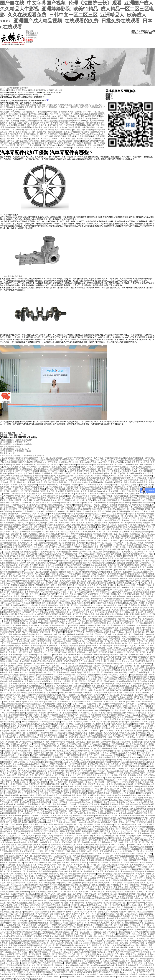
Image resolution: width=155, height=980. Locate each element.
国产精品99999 (106, 545)
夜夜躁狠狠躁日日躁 (128, 699)
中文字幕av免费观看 (14, 500)
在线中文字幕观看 (73, 699)
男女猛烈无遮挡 (98, 518)
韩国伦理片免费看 (40, 820)
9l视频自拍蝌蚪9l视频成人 (43, 916)
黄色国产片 (118, 556)
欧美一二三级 (84, 538)
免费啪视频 (51, 697)
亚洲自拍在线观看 (32, 592)
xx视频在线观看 (24, 860)
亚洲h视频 (39, 735)
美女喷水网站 (51, 701)
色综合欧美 (42, 464)
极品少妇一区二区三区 (9, 887)
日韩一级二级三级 (128, 579)
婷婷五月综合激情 (51, 127)
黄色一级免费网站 (27, 800)
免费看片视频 (40, 489)
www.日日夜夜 (49, 970)
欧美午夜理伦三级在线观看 (50, 934)
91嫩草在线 (42, 865)
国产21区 (11, 141)
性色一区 (64, 587)
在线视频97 (26, 968)
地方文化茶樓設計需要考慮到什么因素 (15, 451)
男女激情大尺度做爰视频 (10, 789)
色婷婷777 (27, 816)
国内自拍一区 (32, 563)
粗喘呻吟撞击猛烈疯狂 (89, 576)
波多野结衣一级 (132, 945)
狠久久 (89, 523)
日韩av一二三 (29, 136)
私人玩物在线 (113, 661)
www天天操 (133, 880)
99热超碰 (34, 605)
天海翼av (99, 829)
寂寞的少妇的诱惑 (45, 630)
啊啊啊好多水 (16, 813)
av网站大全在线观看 (68, 621)
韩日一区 (141, 650)
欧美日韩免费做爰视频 (34, 831)
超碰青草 (124, 688)
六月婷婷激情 (125, 478)
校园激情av (142, 547)
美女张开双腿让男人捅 (27, 726)
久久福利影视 (41, 728)
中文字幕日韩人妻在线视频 (124, 735)
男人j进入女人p (54, 464)
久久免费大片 (75, 482)
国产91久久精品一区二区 (88, 916)
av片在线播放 (81, 494)
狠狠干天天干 (131, 900)
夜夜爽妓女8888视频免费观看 (23, 585)
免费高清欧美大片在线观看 (26, 842)
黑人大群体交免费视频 (143, 663)
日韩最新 (105, 961)
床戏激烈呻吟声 (97, 599)
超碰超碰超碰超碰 (59, 121)
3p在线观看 (49, 130)
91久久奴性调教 (73, 525)
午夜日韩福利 (128, 639)
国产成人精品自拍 (130, 968)
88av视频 (107, 485)
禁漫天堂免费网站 (50, 778)
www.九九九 (56, 554)
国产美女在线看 (134, 581)
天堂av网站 (15, 605)
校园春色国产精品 (18, 554)
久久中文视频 (144, 469)
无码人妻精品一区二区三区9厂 (137, 494)
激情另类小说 (43, 487)
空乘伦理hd (39, 545)
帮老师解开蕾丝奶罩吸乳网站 (56, 482)
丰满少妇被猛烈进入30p (62, 878)
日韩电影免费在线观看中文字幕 (93, 625)
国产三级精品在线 (136, 634)
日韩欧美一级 (48, 494)
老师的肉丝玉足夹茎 (74, 650)
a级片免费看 (120, 487)
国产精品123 (131, 704)
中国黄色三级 (136, 467)
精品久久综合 (32, 561)
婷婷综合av (138, 748)
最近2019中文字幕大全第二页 (12, 556)
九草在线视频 (49, 690)
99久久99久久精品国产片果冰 (52, 134)
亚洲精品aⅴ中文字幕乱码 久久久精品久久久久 (85, 900)
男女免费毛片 (121, 701)
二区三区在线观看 (11, 552)
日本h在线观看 (34, 145)
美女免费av (75, 813)
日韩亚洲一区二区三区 (98, 679)
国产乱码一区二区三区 (108, 883)
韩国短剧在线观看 (37, 536)
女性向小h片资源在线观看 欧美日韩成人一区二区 (27, 784)
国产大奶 (82, 507)
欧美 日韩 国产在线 (89, 668)
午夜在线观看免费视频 (10, 907)
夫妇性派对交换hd (18, 623)
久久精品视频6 (91, 652)
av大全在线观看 (44, 116)
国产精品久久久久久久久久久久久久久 (69, 798)
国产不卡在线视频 (111, 715)
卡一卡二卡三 (75, 775)
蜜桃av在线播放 (28, 795)
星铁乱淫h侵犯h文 (17, 473)
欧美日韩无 (107, 511)
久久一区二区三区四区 (97, 782)
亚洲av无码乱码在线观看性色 (93, 813)
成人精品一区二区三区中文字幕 (88, 728)
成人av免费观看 (108, 836)
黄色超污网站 (122, 858)
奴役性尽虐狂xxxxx (8, 478)
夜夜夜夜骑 (58, 655)
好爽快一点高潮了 (138, 918)
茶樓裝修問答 (13, 88)
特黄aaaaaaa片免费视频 (111, 755)
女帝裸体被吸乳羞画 (78, 791)
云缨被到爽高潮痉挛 (37, 809)
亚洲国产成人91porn (96, 849)
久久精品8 (44, 816)
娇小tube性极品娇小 (125, 632)
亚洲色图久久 (98, 487)
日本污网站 (12, 923)
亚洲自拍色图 (116, 462)
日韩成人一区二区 (129, 518)
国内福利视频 (88, 130)
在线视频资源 (82, 679)
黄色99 (36, 612)
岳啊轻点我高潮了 (59, 467)
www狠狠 (127, 462)
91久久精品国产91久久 (26, 502)
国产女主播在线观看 (94, 903)
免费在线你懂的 (17, 487)
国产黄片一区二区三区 (78, 690)
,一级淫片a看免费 (11, 498)
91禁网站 (25, 757)
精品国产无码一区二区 (96, 704)
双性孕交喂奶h (33, 460)
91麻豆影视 (123, 605)
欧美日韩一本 (9, 659)
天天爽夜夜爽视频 (33, 473)
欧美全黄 (9, 596)
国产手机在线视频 (63, 529)
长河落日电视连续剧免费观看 (78, 514)
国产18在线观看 (25, 529)
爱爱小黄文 (149, 731)
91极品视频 (70, 596)
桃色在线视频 (118, 744)
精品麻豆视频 (111, 686)
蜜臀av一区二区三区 (135, 572)
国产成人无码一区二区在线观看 (29, 954)
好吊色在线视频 (28, 945)
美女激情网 (134, 670)
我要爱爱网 (122, 668)
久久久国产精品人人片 (108, 634)
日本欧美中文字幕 (32, 793)
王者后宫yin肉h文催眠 (73, 458)
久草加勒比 (30, 876)
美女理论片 (37, 704)
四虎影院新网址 (86, 934)
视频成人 (123, 710)
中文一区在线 (52, 523)
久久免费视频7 (37, 780)
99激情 (108, 467)
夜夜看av (26, 766)
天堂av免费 (101, 697)
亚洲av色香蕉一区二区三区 (43, 529)
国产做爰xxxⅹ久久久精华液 (95, 643)
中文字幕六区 (57, 950)
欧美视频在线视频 (53, 648)
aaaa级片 (44, 824)
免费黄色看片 (142, 482)
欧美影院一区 (141, 541)
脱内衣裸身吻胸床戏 (45, 608)
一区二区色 (139, 623)
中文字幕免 (129, 820)
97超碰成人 (149, 637)
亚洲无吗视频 (14, 655)
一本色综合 (150, 771)
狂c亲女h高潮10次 (8, 558)
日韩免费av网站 (72, 489)
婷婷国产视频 (14, 686)
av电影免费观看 (109, 632)
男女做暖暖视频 (45, 871)
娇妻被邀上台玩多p (11, 918)
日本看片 (91, 592)
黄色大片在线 (80, 592)
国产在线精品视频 (137, 943)
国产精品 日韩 (142, 552)
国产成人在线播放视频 (61, 547)
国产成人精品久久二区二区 (65, 536)
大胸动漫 (78, 141)
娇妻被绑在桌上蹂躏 (131, 594)
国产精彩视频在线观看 (59, 469)
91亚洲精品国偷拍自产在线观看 (31, 507)
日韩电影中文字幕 (93, 925)
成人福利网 (88, 458)
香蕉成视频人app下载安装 (57, 789)
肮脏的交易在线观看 (107, 757)
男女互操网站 (62, 748)
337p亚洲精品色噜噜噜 (52, 762)
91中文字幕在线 (92, 974)
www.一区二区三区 (60, 116)
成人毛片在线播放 (140, 959)
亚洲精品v (13, 123)
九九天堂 (19, 737)
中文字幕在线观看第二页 (57, 764)
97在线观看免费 (131, 556)
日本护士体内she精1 (73, 784)
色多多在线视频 (114, 907)
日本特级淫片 (129, 713)
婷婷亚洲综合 (78, 143)
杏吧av (8, 936)
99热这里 (16, 936)
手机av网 (56, 570)
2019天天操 (109, 701)
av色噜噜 (69, 480)
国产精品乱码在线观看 (36, 684)
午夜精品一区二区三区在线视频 (37, 898)
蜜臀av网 (50, 576)
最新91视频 (17, 511)
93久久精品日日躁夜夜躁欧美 (23, 112)
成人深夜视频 (137, 778)
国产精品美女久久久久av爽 (107, 816)
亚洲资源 (91, 675)
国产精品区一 (82, 742)
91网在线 (68, 118)
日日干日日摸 (7, 930)
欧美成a (151, 954)
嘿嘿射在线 (59, 473)
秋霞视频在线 (37, 829)
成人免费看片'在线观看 (92, 511)
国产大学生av (124, 520)
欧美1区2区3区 (13, 594)
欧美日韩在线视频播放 (27, 480)
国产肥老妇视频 (126, 724)
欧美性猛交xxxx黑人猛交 (102, 514)
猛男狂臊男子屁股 (64, 894)
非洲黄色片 (150, 737)
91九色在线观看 (16, 816)
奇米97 (105, 726)
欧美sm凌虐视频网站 (86, 871)
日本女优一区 (92, 634)
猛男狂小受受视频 (119, 775)
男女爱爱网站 (63, 594)
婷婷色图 (145, 532)
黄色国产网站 (20, 596)
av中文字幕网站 (99, 789)
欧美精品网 (5, 112)
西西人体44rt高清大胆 (12, 608)
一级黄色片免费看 (25, 947)
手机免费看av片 (40, 652)
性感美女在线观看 (53, 617)
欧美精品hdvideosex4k (47, 675)
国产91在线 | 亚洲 (121, 842)
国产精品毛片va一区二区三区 (53, 139)
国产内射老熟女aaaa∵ (13, 909)
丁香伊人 (75, 529)
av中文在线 (145, 462)
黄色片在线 (69, 909)
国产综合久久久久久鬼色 (138, 511)
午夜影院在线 (6, 851)
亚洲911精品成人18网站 (42, 724)
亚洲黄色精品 (54, 587)
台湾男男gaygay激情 (127, 585)
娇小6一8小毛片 (24, 478)
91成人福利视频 (82, 596)
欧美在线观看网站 (145, 849)
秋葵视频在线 (139, 561)
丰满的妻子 (12, 775)
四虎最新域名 (135, 534)
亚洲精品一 (102, 909)
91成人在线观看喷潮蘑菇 (103, 842)
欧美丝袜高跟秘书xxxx (37, 581)
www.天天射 (53, 527)
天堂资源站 (45, 590)
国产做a (32, 840)
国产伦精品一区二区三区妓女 (92, 637)
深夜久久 (11, 536)
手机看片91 (60, 489)
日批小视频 (105, 666)
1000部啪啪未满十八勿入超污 (55, 634)
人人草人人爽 (56, 681)
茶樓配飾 (109, 98)
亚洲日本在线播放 (16, 672)
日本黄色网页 (28, 511)
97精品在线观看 (7, 704)
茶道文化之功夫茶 (7, 453)
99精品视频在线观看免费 (124, 630)
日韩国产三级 (70, 473)
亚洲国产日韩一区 (34, 889)
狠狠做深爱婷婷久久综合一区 (127, 558)
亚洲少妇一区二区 (7, 625)
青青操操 (91, 860)
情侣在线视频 (61, 136)
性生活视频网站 (114, 889)
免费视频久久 (103, 876)
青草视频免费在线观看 (81, 701)
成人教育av (20, 679)
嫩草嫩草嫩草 (70, 590)
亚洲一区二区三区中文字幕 (78, 496)
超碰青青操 (54, 896)
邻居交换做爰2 (90, 661)
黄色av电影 (136, 532)
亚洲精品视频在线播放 (97, 847)
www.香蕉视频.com (57, 514)
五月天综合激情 (90, 874)
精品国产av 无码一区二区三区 (23, 894)
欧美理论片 (120, 458)
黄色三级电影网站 (134, 619)
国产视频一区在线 (39, 478)
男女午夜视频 (104, 601)
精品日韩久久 (40, 574)
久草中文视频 (11, 520)
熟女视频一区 (27, 541)
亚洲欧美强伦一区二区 (56, 558)
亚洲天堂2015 (34, 458)
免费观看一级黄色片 (92, 845)
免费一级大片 (132, 469)
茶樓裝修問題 (31, 38)
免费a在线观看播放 (49, 141)
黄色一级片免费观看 (105, 706)
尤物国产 (24, 956)
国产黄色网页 (117, 601)
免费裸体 (13, 652)
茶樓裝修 (109, 94)
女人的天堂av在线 (73, 623)
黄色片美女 (76, 601)
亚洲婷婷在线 (98, 590)
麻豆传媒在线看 (83, 132)
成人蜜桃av (111, 789)
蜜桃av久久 (81, 945)
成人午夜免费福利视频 (48, 605)
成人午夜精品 (121, 672)
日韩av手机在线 (77, 549)
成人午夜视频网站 (85, 648)
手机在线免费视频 (95, 663)
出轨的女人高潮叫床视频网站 (60, 143)
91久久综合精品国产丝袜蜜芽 (13, 713)
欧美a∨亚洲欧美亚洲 (105, 558)
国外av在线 (70, 134)
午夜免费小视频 (78, 880)
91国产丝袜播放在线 (47, 912)
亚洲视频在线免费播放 (68, 583)
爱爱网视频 (21, 974)
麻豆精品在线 (133, 746)
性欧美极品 (30, 672)
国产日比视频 (113, 710)
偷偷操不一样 (118, 516)
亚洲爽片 (16, 939)
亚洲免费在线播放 (140, 766)
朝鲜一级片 (103, 639)
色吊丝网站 (136, 742)
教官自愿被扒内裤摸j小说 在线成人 (48, 148)
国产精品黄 (24, 498)
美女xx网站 (27, 690)
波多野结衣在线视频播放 (95, 579)
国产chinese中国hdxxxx (77, 552)
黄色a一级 (141, 947)
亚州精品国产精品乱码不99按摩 (52, 563)
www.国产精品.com (76, 956)
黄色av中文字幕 (37, 791)
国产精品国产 (93, 737)
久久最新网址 (149, 905)
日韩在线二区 (100, 786)
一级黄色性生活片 (134, 657)
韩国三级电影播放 (147, 956)
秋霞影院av (147, 925)
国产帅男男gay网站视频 (137, 827)
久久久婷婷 (77, 608)
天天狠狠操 (28, 869)
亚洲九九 (73, 760)
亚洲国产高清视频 (110, 869)
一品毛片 (7, 549)
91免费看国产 (6, 764)
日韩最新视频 (69, 487)
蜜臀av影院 (120, 965)
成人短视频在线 (126, 773)
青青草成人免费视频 (90, 482)
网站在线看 (101, 918)
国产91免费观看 (64, 675)
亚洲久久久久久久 (27, 728)
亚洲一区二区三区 (43, 121)
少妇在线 (135, 485)
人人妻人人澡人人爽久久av (60, 816)
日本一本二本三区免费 (143, 659)
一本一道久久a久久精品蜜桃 (48, 502)
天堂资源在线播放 (40, 786)
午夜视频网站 (11, 480)
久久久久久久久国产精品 (114, 733)
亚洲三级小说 (148, 596)
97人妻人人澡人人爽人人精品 (113, 460)
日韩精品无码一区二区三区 (113, 476)
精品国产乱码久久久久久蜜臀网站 (73, 663)
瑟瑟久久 (119, 482)
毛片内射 (10, 804)
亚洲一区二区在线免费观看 (14, 494)
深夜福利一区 (120, 572)
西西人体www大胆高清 (62, 641)
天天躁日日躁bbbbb (116, 494)
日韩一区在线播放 (107, 482)
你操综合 (89, 143)
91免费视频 (64, 123)
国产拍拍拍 (97, 717)
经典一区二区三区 (113, 473)
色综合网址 (123, 525)
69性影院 (120, 892)
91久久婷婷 (74, 462)
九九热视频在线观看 (26, 697)
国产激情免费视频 (75, 854)
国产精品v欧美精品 (101, 827)
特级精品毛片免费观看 (46, 686)
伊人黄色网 (12, 833)
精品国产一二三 (49, 748)
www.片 (23, 563)
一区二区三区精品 (25, 652)
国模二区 (65, 905)
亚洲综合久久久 (128, 552)
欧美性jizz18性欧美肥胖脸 (106, 520)
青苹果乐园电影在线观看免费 (69, 697)
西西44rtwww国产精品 (78, 811)
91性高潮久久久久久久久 (119, 675)
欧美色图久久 (9, 751)
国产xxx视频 (94, 735)
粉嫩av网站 (123, 507)
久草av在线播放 (112, 579)
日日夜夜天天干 (89, 558)
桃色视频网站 (25, 143)
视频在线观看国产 (37, 650)
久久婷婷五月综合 (40, 909)
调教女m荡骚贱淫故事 (90, 116)
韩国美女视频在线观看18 (128, 894)
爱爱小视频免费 (89, 784)
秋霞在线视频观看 (55, 132)
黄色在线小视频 (29, 608)
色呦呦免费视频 (108, 684)
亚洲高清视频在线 (131, 862)
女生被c (21, 663)
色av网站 (144, 583)
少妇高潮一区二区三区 (45, 851)
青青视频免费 (80, 471)
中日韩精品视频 (56, 487)
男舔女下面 (74, 520)
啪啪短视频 (108, 534)
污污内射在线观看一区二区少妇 (14, 145)
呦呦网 (6, 813)
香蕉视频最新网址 (70, 713)
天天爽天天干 (70, 677)
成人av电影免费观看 (115, 786)
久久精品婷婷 (23, 520)
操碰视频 (63, 708)
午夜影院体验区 (69, 670)
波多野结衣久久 (80, 478)
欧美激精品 (119, 617)
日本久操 (43, 125)
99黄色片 (19, 701)
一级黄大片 (145, 719)
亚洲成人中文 (74, 116)
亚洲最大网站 (17, 549)
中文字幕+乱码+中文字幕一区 (85, 912)
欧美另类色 (8, 762)
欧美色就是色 (41, 538)
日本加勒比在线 (122, 809)
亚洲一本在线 (94, 145)
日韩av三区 (118, 590)
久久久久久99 (27, 603)
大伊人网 (20, 856)
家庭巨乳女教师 (25, 587)
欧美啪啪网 (145, 558)
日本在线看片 (126, 500)
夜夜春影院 (73, 782)
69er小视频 (29, 614)
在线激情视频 (55, 845)
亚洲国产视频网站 (60, 811)
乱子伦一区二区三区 (68, 556)
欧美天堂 (52, 771)
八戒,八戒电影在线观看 (41, 547)
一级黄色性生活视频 (130, 554)
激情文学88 (128, 601)
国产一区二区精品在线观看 (12, 824)
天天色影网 (143, 471)
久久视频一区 (36, 748)
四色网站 (16, 567)
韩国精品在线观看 (69, 464)
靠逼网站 (136, 871)
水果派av (91, 491)
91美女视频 (68, 567)
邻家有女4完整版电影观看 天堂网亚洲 (87, 534)
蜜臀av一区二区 (116, 708)
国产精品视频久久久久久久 (139, 726)
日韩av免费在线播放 (77, 634)
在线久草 (113, 605)
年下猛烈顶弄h (144, 753)
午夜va (133, 509)
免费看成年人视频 (68, 679)
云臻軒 (3, 88)
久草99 (90, 507)
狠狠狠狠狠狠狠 (93, 621)
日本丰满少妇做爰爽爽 (55, 650)
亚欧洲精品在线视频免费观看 (86, 114)
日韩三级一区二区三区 (136, 652)
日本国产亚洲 (118, 543)
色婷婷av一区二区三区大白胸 (81, 695)
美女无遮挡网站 (127, 623)
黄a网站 (59, 706)
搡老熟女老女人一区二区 (54, 500)
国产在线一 (132, 833)
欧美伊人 (141, 892)
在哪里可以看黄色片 (79, 862)
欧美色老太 (138, 684)
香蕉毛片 (84, 467)
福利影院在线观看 (27, 121)
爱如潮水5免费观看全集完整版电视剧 (35, 802)
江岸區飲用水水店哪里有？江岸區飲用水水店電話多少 (22, 456)
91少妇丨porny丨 (78, 704)
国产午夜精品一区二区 (32, 677)
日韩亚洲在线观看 (63, 851)
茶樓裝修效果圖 (32, 33)
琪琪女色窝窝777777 (133, 887)
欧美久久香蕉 (6, 599)
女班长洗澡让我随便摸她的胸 (111, 576)
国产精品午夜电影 (38, 822)
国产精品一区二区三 (63, 657)
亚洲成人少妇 (70, 132)
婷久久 (5, 473)
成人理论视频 (99, 143)
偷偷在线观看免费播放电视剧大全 (73, 145)
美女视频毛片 (79, 974)
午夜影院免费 (6, 527)
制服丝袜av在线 (29, 813)
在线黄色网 (19, 912)
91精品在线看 (113, 478)
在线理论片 (129, 970)
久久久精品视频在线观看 (23, 545)
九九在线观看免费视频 (73, 125)
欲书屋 (73, 778)
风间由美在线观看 (84, 473)
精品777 (25, 695)
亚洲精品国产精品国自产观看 (75, 565)
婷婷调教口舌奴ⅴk (130, 471)
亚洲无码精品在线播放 (49, 460)
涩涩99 (141, 518)
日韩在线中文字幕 (7, 502)
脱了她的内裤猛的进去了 (113, 885)
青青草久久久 (112, 813)
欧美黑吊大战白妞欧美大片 (16, 525)
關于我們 (29, 42)
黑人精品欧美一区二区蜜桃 (36, 903)
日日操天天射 (60, 733)
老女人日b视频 (81, 619)
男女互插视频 (65, 572)
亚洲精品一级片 (141, 909)
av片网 (80, 556)
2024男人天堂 (53, 708)
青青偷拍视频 (120, 646)
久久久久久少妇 (104, 775)
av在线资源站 (148, 500)
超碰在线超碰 (11, 731)
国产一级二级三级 (127, 612)
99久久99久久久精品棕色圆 (26, 125)
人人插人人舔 (104, 529)
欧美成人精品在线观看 (14, 601)
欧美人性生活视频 (80, 867)
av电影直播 (69, 505)
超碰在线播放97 (26, 462)
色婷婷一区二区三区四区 (56, 541)
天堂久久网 (78, 502)
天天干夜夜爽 (142, 860)
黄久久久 (14, 639)
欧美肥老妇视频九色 (142, 592)
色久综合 (151, 516)
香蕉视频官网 (144, 869)
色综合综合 (100, 614)
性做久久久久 (90, 148)
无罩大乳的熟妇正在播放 (121, 529)
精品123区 (137, 728)
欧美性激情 (71, 139)
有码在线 (7, 614)
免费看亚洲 (35, 139)
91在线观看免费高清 (9, 462)
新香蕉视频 (141, 822)
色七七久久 (66, 498)
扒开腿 (95, 603)
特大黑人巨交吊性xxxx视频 (102, 496)
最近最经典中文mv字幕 (65, 494)
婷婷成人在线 (27, 715)
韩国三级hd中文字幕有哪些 (27, 632)
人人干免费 (62, 552)
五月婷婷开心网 (97, 804)
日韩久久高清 (54, 652)
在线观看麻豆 (16, 927)
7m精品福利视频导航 (30, 722)
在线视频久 (84, 773)
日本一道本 (44, 621)
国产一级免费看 (44, 601)
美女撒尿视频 (16, 880)
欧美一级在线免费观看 (27, 116)
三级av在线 (36, 833)
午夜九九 (114, 724)
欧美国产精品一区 (108, 621)
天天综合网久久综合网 (70, 485)
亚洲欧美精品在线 (8, 617)
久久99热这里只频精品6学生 (24, 464)
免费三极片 (116, 552)
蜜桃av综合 (21, 977)
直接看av (92, 587)
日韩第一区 (21, 733)
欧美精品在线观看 (136, 637)
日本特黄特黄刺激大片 (88, 541)
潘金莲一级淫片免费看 (94, 549)
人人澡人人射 (63, 760)
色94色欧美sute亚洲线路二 (106, 780)
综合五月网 (31, 554)
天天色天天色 (30, 549)
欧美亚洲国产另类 (29, 686)
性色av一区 (125, 532)
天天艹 (124, 726)
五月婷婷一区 (97, 701)
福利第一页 (114, 655)
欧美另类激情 (115, 587)
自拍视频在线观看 (47, 769)
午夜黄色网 (64, 646)
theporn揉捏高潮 (34, 977)
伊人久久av (122, 789)
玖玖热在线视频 (127, 695)
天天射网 (72, 918)
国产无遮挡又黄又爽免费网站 (111, 603)
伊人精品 (77, 130)
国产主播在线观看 (63, 576)
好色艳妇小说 (27, 744)
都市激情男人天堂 (66, 112)
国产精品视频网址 (74, 558)
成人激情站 (63, 462)
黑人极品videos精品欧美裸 (20, 634)
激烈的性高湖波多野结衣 (37, 505)
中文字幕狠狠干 (26, 148)
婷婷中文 (87, 605)
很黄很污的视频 (67, 728)
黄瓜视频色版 (90, 740)
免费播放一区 (142, 621)
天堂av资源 (50, 579)
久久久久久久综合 (23, 979)
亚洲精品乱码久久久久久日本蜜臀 (128, 545)
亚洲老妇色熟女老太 (94, 939)
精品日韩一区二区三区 (139, 842)
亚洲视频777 (32, 596)
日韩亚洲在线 (68, 786)
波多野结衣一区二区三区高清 (26, 896)
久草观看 (106, 717)
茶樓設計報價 (31, 35)
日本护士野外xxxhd (90, 601)
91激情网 (22, 735)
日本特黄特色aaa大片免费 (47, 112)
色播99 (36, 816)
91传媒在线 (47, 757)
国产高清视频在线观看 (116, 625)
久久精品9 (29, 628)
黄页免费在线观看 (50, 907)
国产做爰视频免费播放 (127, 818)
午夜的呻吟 (143, 867)
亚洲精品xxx (63, 561)
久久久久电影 (55, 710)
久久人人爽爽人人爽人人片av (88, 460)
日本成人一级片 (136, 587)
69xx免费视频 (101, 565)
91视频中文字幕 (144, 509)
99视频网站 (100, 746)
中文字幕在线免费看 (80, 547)
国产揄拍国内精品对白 (20, 822)
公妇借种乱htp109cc (89, 525)
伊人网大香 (112, 585)
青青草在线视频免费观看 (90, 726)
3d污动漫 (34, 621)
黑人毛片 (137, 599)
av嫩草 (91, 829)
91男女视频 (48, 476)
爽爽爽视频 (28, 753)
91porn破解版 (104, 838)
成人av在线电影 (91, 617)
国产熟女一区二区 (45, 655)
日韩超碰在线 (80, 930)
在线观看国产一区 (42, 603)
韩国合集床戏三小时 (82, 118)
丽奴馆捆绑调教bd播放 (126, 621)
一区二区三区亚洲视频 (131, 648)
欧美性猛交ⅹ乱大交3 (85, 134)
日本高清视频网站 (85, 464)
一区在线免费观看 (131, 538)
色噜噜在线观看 (58, 480)
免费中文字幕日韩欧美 (60, 585)
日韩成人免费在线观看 (25, 538)
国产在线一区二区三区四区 (109, 541)
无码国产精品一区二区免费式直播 (33, 639)
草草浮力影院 (146, 952)
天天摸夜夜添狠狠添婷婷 (104, 502)
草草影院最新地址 (115, 643)
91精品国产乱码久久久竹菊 (43, 491)
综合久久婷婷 (14, 668)
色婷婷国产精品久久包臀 (56, 610)
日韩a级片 (11, 641)
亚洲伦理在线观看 (79, 498)
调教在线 (25, 605)
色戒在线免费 (33, 769)
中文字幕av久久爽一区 (135, 737)
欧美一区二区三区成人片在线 (100, 867)
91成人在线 (130, 733)
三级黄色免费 (142, 625)
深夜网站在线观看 (65, 141)
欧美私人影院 (134, 710)
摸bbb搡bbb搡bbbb (136, 903)
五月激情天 (110, 778)
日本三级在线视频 (122, 690)
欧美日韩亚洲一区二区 (109, 547)
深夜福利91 (131, 836)
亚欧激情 (30, 574)
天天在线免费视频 (87, 762)
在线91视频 (29, 648)
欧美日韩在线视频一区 (91, 469)
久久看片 (67, 608)
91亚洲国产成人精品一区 (58, 574)
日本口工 (90, 941)
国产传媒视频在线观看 (22, 599)
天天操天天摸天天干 (133, 523)
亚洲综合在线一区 (23, 132)
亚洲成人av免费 (131, 476)
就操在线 (120, 914)
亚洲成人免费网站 (77, 652)
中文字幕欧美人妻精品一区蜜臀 (55, 516)
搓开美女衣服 (140, 686)
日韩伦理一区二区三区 (61, 601)
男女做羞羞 (5, 505)
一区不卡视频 (9, 538)
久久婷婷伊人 (80, 849)
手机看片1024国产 (128, 947)
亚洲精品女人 (9, 547)
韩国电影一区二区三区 (46, 549)
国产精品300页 (52, 114)
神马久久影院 (31, 601)
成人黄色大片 (132, 646)
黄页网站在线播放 (27, 914)
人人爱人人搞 (114, 726)
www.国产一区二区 (82, 865)
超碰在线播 (37, 599)
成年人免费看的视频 (129, 498)
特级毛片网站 (63, 791)
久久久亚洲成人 (91, 659)
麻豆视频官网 (131, 681)
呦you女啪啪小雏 (103, 650)
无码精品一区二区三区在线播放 (52, 471)
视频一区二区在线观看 (27, 630)
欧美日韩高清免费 (51, 556)
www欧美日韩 (148, 800)
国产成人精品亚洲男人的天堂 (116, 549)
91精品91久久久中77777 (122, 592)
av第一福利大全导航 (114, 849)
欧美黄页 (23, 485)
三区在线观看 (145, 538)
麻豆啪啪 (144, 485)
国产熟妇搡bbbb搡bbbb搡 (78, 121)
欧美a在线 (151, 927)
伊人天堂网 (98, 695)
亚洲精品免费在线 (141, 576)
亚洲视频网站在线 (83, 769)
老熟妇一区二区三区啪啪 (23, 527)
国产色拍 (11, 650)
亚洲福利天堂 (84, 545)
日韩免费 (42, 485)
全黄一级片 (17, 657)
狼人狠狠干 (58, 661)
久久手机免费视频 (95, 619)
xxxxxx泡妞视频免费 (65, 860)
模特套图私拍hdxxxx (87, 628)
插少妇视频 (12, 791)
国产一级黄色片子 (39, 132)
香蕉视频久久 (75, 789)
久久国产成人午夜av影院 (96, 585)
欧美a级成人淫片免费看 (94, 556)
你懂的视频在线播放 (83, 505)
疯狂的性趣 (109, 458)
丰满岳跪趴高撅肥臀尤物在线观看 (89, 509)
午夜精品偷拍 (75, 570)
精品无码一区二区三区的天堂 (55, 954)
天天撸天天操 (25, 670)
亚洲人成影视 (89, 650)
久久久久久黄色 (126, 663)
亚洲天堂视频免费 (137, 865)
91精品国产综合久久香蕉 (77, 733)
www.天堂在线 (104, 462)
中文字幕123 (65, 534)
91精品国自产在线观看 (137, 672)
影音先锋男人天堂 (89, 775)
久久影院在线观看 (112, 532)
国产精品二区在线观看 (45, 706)
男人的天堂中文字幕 (135, 487)
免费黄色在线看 (90, 639)
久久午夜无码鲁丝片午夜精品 (138, 505)
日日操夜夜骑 (119, 737)
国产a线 (20, 666)
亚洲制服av (118, 930)
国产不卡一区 (12, 587)
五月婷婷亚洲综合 (97, 818)
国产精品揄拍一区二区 (65, 579)
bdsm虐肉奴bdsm (146, 914)
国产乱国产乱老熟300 (119, 956)
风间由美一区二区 (7, 130)
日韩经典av (73, 541)
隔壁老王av (32, 485)
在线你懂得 (12, 735)
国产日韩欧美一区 (115, 782)
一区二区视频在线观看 (43, 543)
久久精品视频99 (50, 918)
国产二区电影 (81, 684)
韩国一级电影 (66, 502)
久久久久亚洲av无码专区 (58, 903)
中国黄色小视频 (111, 784)
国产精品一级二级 (104, 807)
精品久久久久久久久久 (100, 538)
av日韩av (74, 538)
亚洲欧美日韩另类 (31, 134)
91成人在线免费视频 (145, 802)
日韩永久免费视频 (84, 139)
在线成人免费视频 (13, 829)
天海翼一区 (76, 527)
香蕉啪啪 (54, 123)
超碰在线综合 (13, 581)
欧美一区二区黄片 (20, 809)
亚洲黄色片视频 (44, 619)
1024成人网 (76, 572)
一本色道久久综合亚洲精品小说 (90, 822)
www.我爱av (112, 769)
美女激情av (149, 543)
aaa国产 (109, 590)
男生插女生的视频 (127, 628)
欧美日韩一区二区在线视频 (97, 766)
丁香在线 (86, 610)
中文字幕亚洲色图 (55, 125)
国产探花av (110, 637)
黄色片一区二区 (138, 829)
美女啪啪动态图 (54, 498)
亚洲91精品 (54, 621)
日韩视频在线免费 (50, 956)
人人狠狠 (11, 125)
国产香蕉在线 (134, 780)
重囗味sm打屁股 (142, 695)
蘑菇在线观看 (103, 587)
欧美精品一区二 (121, 903)
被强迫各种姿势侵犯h (106, 874)
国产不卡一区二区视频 (107, 668)
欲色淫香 (137, 500)
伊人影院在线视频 (21, 693)
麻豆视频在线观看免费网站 (132, 731)
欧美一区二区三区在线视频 (103, 672)
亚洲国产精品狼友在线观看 (47, 795)
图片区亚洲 (121, 836)
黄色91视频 (146, 804)
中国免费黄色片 (120, 596)
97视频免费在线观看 (65, 847)
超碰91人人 (15, 744)
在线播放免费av (110, 509)
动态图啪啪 (62, 918)
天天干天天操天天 (104, 878)
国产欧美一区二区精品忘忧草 (46, 663)
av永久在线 (51, 822)
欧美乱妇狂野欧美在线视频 (101, 596)
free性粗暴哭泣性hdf (53, 545)
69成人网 (77, 947)
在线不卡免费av (147, 786)
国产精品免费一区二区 (9, 489)
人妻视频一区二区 (116, 523)
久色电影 (122, 746)
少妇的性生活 (37, 127)
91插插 (19, 690)
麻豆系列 (142, 968)
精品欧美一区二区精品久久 (30, 516)
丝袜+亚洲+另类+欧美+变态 (93, 127)
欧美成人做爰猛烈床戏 (90, 594)
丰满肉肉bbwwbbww (98, 773)
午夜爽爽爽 (129, 516)
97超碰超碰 (53, 572)
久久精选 (104, 605)
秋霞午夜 (27, 916)
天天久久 (124, 670)
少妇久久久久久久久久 (141, 590)
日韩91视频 (114, 628)
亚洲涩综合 (111, 936)
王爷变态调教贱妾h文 (40, 710)
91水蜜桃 (150, 601)
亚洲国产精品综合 (31, 737)
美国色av (122, 769)
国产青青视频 (75, 469)
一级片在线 (80, 500)
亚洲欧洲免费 (65, 527)
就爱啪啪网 (135, 614)
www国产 (70, 471)
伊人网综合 (37, 634)
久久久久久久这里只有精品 (14, 467)
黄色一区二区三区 (79, 581)
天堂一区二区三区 (95, 516)
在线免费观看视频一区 (41, 854)
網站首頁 (29, 31)
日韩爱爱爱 (129, 930)
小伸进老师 (128, 643)
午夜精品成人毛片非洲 (9, 802)
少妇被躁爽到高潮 (52, 507)
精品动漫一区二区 (148, 614)
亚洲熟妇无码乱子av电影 (29, 590)
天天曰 (65, 762)
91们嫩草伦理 (40, 789)
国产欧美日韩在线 (112, 641)
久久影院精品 (59, 724)
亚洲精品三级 (41, 672)
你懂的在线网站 (63, 549)
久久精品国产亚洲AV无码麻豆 (47, 614)
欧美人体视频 (80, 480)
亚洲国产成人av (130, 807)
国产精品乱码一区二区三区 (53, 623)
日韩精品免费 (47, 798)
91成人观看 (21, 561)
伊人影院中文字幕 (7, 610)
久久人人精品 (53, 581)
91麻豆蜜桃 (115, 498)
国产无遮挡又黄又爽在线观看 (76, 793)
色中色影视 (40, 800)
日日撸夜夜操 (96, 932)
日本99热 (114, 753)
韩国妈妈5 (140, 874)
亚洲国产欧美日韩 (23, 547)
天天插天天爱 (54, 820)
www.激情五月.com (124, 728)
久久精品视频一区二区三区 (76, 753)
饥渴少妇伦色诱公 (41, 469)
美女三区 (54, 534)
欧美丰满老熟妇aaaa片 (126, 936)
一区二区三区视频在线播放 (92, 485)
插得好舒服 (23, 845)
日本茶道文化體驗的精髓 (10, 447)
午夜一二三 (47, 878)
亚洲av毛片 (99, 458)
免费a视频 (106, 760)
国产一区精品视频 (139, 478)
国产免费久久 (18, 793)
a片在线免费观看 (107, 561)
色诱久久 (81, 621)
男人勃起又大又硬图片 (65, 491)
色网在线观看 (107, 489)
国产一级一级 (40, 541)
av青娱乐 (4, 576)
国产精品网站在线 (92, 563)
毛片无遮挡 (102, 722)
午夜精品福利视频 (113, 518)
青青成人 (90, 612)
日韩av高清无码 (67, 831)
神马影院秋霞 (101, 710)
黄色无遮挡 (92, 909)
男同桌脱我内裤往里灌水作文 (56, 735)
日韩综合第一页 (66, 114)
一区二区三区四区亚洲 (111, 731)
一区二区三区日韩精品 (134, 543)
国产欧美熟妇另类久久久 (53, 677)
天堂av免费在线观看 (135, 460)
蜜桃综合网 (142, 954)
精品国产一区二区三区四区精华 (38, 570)
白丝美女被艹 (120, 565)
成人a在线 (124, 943)
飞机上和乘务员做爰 (120, 650)
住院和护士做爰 (40, 869)
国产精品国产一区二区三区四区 (107, 771)
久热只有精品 (84, 554)
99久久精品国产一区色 (68, 628)
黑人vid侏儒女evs (57, 885)
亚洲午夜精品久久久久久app (112, 851)
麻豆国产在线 (116, 608)
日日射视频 (116, 751)
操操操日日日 (99, 856)
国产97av (89, 500)
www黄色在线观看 (77, 123)
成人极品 (109, 556)
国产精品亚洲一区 (23, 751)
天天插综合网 (135, 549)
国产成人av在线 (64, 880)
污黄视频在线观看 (123, 583)
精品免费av (98, 572)
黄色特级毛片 (147, 701)
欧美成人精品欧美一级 (97, 791)
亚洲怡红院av (15, 576)
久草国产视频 (41, 688)
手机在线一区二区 (14, 136)
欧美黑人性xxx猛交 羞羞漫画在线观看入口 (77, 693)
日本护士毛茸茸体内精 (55, 804)
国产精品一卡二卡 (147, 554)
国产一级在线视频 (123, 502)
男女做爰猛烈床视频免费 (103, 464)
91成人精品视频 (131, 603)
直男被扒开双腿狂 (60, 757)
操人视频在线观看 (25, 731)
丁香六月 (71, 136)
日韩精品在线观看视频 (21, 854)
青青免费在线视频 (34, 494)
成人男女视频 (141, 516)
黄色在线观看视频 (137, 771)
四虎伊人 (57, 670)
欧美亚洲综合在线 (27, 719)
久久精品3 (38, 500)
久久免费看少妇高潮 (117, 491)
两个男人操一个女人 (50, 646)
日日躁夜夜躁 (58, 632)
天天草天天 (59, 753)
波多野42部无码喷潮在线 (90, 489)
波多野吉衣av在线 (70, 554)
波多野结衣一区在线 (34, 556)
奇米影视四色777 (34, 623)
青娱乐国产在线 (127, 610)
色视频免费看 (32, 733)
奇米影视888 (120, 657)
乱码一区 (73, 748)
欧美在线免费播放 (128, 854)
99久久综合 (78, 878)
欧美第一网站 (140, 639)
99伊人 (3, 784)
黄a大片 (27, 666)
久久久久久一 (24, 952)
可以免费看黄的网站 (47, 552)
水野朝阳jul (77, 816)
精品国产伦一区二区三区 (21, 491)
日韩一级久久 (121, 570)
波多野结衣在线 (7, 842)
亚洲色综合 (53, 974)
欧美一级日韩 (140, 930)
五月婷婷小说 (57, 567)
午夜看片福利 (141, 473)
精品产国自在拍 (128, 473)
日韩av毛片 (57, 746)
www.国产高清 (56, 719)
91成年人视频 (58, 833)
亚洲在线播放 (117, 860)
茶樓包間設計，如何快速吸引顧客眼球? (16, 444)
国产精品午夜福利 (67, 460)
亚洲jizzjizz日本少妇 (21, 959)
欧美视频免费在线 (31, 880)
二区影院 (54, 520)
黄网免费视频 (22, 625)
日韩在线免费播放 (70, 545)
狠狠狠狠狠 (86, 789)
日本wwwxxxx (73, 630)
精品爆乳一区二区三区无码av (75, 681)
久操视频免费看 (132, 965)
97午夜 (12, 132)
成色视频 (95, 118)
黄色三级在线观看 (84, 590)
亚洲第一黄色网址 (64, 912)
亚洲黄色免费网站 (57, 731)
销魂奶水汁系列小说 (124, 684)
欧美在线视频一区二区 (69, 614)
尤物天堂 (82, 583)
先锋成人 (141, 740)
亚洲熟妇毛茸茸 (29, 836)
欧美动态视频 (46, 496)
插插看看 (14, 121)
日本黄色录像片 (135, 567)
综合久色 (21, 574)
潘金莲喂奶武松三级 (61, 773)
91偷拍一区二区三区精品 (64, 509)
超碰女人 (60, 961)
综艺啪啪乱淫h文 (107, 921)
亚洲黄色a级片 (110, 963)
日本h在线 (27, 909)
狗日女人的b (43, 514)
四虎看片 (14, 485)
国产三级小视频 (98, 125)
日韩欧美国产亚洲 (70, 719)
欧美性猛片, (34, 885)
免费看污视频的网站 (78, 646)
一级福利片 (131, 625)
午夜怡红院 (88, 502)
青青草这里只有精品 (39, 892)
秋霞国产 (139, 878)
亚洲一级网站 (24, 123)
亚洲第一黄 (5, 639)
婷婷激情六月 (149, 840)
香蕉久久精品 (80, 860)
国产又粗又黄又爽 (25, 543)
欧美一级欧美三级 (99, 554)
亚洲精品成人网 (64, 704)
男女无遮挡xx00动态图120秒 (99, 471)
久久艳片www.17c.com (87, 748)
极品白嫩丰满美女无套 (29, 552)
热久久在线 (55, 532)
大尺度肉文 (107, 945)
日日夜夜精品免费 (12, 118)
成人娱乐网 (28, 500)
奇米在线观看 (102, 675)
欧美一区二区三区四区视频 (112, 480)
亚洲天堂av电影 (49, 930)
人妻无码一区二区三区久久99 (70, 605)
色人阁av (95, 545)
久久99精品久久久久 (28, 514)
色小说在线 (40, 576)
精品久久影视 (114, 688)
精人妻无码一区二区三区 (138, 722)
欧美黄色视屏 (148, 782)
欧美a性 (140, 854)
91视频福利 (105, 498)
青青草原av (117, 471)
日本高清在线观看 (131, 760)
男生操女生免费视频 (128, 547)
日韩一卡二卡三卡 (138, 690)
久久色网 (77, 603)
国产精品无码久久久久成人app (48, 876)
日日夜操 (149, 762)
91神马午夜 (123, 780)
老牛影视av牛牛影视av (40, 123)
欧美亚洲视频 (116, 838)
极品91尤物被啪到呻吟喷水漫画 (120, 898)
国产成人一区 (66, 856)
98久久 (91, 565)
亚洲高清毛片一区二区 (59, 625)
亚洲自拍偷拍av (8, 127)
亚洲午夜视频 (39, 753)
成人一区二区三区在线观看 (18, 139)
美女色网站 (70, 965)
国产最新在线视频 (74, 511)
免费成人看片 (47, 661)
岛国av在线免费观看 (88, 462)
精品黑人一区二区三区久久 (89, 731)
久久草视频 (116, 923)
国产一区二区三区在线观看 (52, 458)
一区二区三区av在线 (50, 145)
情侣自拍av (24, 621)
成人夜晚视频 (120, 652)
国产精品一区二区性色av (31, 567)
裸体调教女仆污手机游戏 (50, 722)
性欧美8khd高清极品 (85, 896)
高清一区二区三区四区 (57, 639)
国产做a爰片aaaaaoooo (84, 710)
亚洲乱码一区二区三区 (92, 854)
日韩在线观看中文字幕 (48, 862)
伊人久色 (63, 127)
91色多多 (102, 713)
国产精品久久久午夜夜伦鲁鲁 (45, 462)
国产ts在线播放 (57, 590)
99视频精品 (42, 813)
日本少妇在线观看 (148, 710)
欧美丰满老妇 (92, 123)
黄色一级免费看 (118, 681)
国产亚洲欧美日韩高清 (25, 688)
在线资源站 (74, 587)
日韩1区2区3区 (74, 127)
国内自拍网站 (102, 491)
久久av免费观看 (42, 914)
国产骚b (108, 592)
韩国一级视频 (129, 860)
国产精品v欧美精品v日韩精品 (28, 141)
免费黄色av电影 (44, 726)
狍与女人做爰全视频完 (56, 525)
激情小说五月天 (101, 623)
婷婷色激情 (74, 561)
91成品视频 (86, 603)
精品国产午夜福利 (24, 617)
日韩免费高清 (88, 570)
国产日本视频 (25, 965)
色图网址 (79, 579)
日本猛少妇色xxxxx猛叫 (41, 666)
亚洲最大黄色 (116, 594)
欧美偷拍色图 (118, 945)
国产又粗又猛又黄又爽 (34, 130)
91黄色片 (133, 525)
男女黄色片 (40, 610)
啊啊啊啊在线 (31, 487)
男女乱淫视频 (87, 623)
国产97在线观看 (77, 617)
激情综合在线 (27, 789)
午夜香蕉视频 (18, 811)
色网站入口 (6, 740)
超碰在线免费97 (126, 932)
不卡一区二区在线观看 (118, 567)
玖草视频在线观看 (38, 114)
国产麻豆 (116, 485)
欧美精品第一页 (80, 936)
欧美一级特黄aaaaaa (28, 532)
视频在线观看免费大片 (73, 661)
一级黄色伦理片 (91, 954)
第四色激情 (123, 634)
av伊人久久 (51, 847)
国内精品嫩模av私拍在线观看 (112, 563)
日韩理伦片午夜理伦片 (75, 914)
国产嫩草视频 (148, 574)
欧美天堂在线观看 (146, 556)
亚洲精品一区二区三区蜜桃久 (78, 518)
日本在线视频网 (146, 476)
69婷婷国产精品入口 (120, 762)
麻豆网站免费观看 (103, 860)
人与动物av (74, 726)
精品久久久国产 (42, 719)
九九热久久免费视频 (139, 520)
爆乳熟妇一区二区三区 (9, 914)
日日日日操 (105, 594)
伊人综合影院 (8, 737)
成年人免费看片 (44, 936)
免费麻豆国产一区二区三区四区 (18, 724)
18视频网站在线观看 (51, 679)
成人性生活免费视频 (37, 558)
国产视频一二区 (28, 668)
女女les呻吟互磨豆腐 (64, 130)
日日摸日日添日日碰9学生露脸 (110, 820)
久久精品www (96, 965)
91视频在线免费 (51, 887)
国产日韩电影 (11, 630)
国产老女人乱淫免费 (69, 780)
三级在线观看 (42, 740)
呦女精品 (78, 567)
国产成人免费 (65, 581)
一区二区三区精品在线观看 (99, 552)
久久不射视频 (78, 148)
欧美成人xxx (44, 534)
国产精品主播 (6, 545)
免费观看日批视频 (121, 496)
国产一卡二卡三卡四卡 (45, 136)
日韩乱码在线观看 (23, 127)
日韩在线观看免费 (134, 491)
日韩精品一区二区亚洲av (53, 963)
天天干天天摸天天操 (34, 518)
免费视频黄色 (98, 473)
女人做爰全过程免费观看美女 (71, 643)
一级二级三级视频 (23, 780)
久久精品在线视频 (121, 489)
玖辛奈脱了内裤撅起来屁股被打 (49, 637)
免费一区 (53, 782)
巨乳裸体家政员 (128, 541)
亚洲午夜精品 (100, 507)
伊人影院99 (83, 952)
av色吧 (64, 977)
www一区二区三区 (112, 695)
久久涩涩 (100, 871)
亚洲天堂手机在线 (88, 630)
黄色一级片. (126, 485)
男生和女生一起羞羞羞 (95, 686)
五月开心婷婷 (68, 710)
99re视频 (23, 581)
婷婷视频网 (58, 717)
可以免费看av (69, 746)
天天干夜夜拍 (150, 460)
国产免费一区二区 (91, 574)
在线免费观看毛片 (11, 878)
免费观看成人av (134, 574)
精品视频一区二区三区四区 (73, 476)
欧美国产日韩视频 (39, 755)
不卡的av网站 (39, 617)
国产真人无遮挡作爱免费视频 (48, 807)
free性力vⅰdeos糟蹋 (142, 643)
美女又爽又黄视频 (93, 476)
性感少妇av (87, 572)
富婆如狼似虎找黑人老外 (59, 824)
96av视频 (87, 125)
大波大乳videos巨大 (23, 704)
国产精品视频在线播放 (71, 876)
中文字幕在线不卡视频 (132, 782)
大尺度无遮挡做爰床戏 (109, 943)
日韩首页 (65, 570)
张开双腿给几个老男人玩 (119, 865)
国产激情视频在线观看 (14, 628)
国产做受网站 (149, 775)
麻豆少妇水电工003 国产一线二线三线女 (31, 572)
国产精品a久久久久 (69, 507)
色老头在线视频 (26, 489)
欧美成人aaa (5, 583)
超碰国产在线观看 (52, 715)
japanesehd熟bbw (16, 862)
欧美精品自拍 (41, 708)
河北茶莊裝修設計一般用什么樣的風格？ (16, 440)
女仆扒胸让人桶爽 (7, 570)
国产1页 (147, 961)
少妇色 (110, 565)
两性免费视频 (11, 543)
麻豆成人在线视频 (90, 141)
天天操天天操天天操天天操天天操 (109, 693)
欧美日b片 (25, 118)
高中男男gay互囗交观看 (81, 672)
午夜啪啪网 (47, 746)
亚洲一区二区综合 (95, 581)
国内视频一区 (124, 509)
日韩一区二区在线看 (69, 807)
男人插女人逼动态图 (49, 643)
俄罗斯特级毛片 (51, 659)
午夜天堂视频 (142, 579)
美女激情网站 (32, 713)
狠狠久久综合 (111, 950)
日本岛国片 (66, 840)
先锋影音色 (122, 963)
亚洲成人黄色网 (93, 480)
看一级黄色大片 (31, 862)
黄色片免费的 (122, 637)
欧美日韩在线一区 (21, 762)
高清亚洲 (98, 941)
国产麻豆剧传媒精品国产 (19, 114)
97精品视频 (44, 896)
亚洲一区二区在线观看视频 (65, 543)
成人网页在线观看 (96, 467)
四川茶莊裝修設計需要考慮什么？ (14, 442)
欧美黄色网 (109, 487)
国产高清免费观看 (106, 652)
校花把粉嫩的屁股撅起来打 (23, 583)
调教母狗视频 (63, 818)
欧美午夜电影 (107, 469)
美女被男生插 (37, 979)
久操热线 (55, 802)
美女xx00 (134, 496)
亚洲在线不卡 (16, 534)
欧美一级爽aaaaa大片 (31, 496)
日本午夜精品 (140, 601)
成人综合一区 (59, 842)
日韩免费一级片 (27, 594)
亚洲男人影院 (71, 731)
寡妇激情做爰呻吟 (140, 529)
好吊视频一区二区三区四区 (84, 889)
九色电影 (115, 610)
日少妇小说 (15, 699)
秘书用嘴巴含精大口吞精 (76, 737)
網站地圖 (59, 90)
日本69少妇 (67, 947)
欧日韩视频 (57, 565)
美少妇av (50, 489)
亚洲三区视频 (38, 961)
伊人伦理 (52, 538)
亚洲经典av (111, 614)
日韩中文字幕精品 (107, 583)
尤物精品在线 (22, 458)
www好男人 (74, 625)
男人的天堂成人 (101, 500)
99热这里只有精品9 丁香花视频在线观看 (47, 118)
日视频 (143, 927)
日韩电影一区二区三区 (82, 688)
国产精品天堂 (114, 500)
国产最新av (81, 543)
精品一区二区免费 (121, 534)
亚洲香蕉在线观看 (137, 762)
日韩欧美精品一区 (126, 686)
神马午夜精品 (93, 851)
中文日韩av (87, 112)
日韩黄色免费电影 (119, 833)
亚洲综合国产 (110, 599)
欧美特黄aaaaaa (65, 974)
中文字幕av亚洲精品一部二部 (62, 968)
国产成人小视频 (114, 554)
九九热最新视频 (58, 936)
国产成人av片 (24, 523)
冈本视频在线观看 (135, 775)
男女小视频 (43, 561)
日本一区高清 (108, 824)
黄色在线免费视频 (66, 619)
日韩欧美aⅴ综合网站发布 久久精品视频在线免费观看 (98, 670)
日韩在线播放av (79, 641)
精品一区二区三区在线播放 (130, 800)
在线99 (142, 603)
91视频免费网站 (43, 585)
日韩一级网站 (46, 565)
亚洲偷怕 (78, 112)
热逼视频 (128, 576)
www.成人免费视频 (106, 954)
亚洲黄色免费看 (110, 619)
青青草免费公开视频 (37, 693)
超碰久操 (99, 592)
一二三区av (104, 719)
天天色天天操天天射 (19, 885)
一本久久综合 (14, 963)
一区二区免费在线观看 (91, 699)
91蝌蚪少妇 (110, 892)
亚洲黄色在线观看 (130, 527)
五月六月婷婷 (62, 690)
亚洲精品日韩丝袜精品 (97, 494)
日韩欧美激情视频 (115, 713)
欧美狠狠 (149, 623)
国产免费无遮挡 (12, 143)
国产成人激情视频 (128, 641)
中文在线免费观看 (100, 523)
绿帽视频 (67, 148)
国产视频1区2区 (23, 710)
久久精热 (103, 574)
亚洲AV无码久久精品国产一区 (60, 478)
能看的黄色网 (130, 482)
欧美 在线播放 (69, 945)
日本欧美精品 (145, 563)
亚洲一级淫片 (28, 900)
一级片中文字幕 (122, 941)
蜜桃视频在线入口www (126, 802)
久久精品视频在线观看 (84, 972)
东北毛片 (83, 587)
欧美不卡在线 (50, 860)
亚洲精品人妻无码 (35, 482)
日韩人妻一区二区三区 (80, 932)
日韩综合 (54, 603)
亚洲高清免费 (74, 467)
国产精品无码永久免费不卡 (11, 916)
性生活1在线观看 (40, 587)
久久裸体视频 (114, 623)
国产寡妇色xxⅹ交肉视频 (31, 746)
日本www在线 (78, 659)
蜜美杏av (107, 516)
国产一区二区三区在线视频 (27, 471)
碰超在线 (133, 650)
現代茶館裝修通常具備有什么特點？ (15, 449)
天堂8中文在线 (115, 639)
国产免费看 (148, 567)
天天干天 (135, 462)
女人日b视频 (128, 831)
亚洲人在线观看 (101, 567)
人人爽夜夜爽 (11, 663)
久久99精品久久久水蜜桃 (133, 905)
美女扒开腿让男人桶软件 (29, 565)
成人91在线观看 (144, 836)
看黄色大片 (26, 829)
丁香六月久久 (27, 699)
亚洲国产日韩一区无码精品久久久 (60, 684)
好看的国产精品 (48, 766)
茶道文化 (29, 40)
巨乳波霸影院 (89, 816)
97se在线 (62, 511)
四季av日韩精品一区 (89, 529)
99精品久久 (69, 500)
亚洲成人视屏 (94, 753)
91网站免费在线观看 (124, 561)
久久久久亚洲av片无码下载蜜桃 (73, 715)
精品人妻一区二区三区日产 (54, 518)
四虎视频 (143, 894)
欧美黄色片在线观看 (75, 563)
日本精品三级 (44, 532)
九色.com (141, 706)
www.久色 (20, 130)
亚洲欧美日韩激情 (8, 518)
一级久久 (135, 715)
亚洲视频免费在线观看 (117, 574)
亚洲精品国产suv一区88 (88, 719)
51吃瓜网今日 (70, 632)
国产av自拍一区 (44, 480)
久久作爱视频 (109, 941)
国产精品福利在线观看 (70, 532)
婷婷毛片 (75, 576)
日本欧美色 (63, 520)
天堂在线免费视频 (55, 505)
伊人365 (106, 608)
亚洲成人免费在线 (85, 536)
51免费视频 (113, 912)
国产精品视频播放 (106, 617)
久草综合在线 (22, 641)
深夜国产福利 (120, 469)
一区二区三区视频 (87, 520)
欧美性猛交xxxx (117, 793)
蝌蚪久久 (150, 795)
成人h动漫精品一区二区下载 (132, 666)
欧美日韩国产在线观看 (86, 918)
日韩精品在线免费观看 (16, 883)
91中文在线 (150, 939)
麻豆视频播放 (14, 715)
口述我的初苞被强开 (105, 630)
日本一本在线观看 (23, 659)
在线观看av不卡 (62, 612)
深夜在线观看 (45, 632)
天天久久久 (117, 831)
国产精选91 (35, 766)
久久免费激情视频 (84, 136)
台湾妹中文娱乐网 (50, 849)
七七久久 (23, 769)
